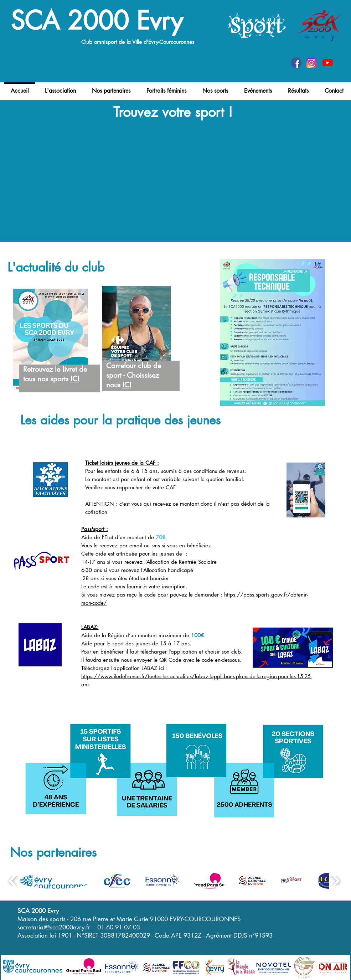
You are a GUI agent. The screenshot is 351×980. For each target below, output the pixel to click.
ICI (75, 379)
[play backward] (13, 881)
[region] (56, 360)
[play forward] (335, 881)
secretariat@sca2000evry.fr (54, 927)
